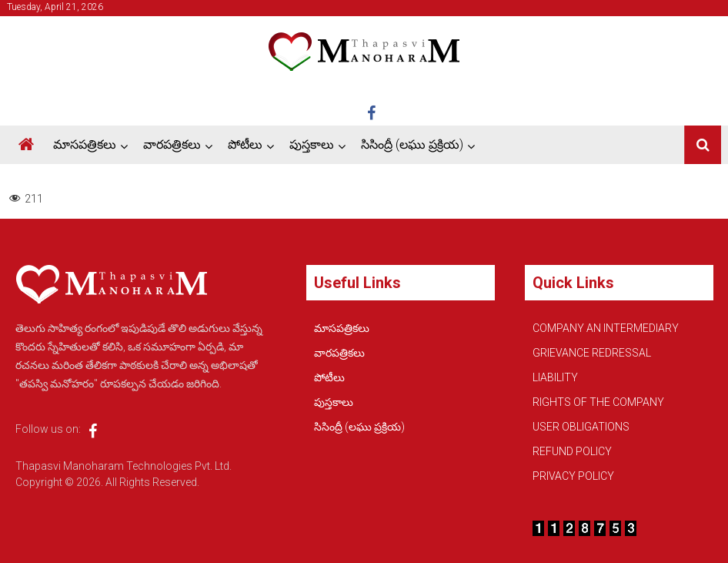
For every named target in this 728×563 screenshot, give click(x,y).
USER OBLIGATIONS (581, 427)
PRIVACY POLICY (573, 476)
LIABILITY (555, 377)
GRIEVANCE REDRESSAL (592, 353)
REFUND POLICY (572, 451)
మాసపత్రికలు (85, 144)
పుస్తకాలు (312, 144)
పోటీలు (245, 144)
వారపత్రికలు (172, 144)
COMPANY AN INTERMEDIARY (606, 328)
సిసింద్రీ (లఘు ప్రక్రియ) (412, 144)
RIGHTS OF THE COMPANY (598, 402)
